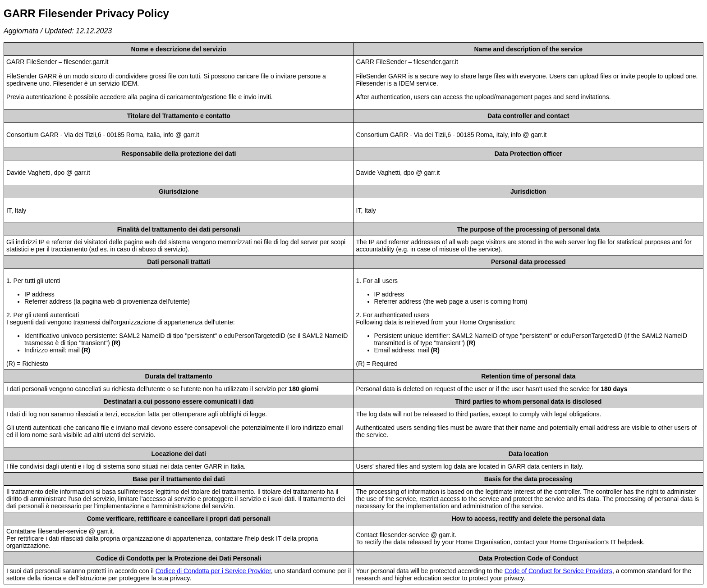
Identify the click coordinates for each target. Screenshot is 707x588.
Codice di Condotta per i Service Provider (213, 571)
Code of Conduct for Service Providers (558, 571)
